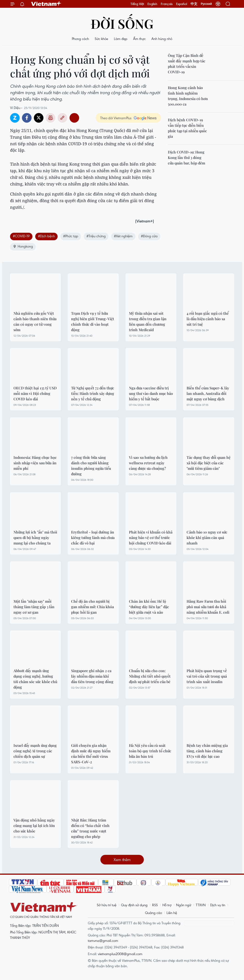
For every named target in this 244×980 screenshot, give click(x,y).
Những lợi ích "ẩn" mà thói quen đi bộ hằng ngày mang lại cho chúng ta (35, 538)
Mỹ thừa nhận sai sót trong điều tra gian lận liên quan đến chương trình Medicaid (148, 321)
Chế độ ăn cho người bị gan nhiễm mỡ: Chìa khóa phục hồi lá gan (93, 607)
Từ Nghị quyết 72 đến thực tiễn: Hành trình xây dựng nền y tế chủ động (93, 393)
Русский (206, 4)
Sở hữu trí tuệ (107, 905)
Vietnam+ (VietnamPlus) (46, 4)
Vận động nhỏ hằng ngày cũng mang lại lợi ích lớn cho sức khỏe (34, 825)
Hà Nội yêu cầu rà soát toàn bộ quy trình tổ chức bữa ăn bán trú (150, 751)
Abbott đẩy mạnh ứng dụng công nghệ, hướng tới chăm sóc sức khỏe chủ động (35, 679)
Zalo (15, 118)
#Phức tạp (71, 236)
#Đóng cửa (149, 236)
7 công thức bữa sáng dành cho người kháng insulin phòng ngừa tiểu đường (91, 466)
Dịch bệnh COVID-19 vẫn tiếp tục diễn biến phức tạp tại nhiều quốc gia (187, 128)
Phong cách (80, 39)
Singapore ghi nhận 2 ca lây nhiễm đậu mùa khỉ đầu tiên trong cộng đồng (92, 676)
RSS (155, 905)
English (152, 4)
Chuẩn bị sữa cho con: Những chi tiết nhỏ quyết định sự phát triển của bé (150, 676)
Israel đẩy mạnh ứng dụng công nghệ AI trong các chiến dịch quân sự (35, 751)
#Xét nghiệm (123, 236)
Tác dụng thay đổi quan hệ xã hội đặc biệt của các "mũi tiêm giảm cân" (209, 463)
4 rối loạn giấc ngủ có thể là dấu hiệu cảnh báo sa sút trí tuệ (208, 319)
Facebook (27, 118)
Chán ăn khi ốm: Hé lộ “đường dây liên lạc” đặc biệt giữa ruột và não (149, 607)
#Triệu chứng (96, 236)
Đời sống (122, 23)
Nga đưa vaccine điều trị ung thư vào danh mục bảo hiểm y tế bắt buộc (151, 393)
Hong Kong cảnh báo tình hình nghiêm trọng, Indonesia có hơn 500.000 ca (188, 96)
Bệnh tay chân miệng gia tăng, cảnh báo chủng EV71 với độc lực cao (207, 751)
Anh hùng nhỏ (162, 39)
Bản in (51, 118)
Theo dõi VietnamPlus (116, 118)
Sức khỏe (101, 39)
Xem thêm (122, 860)
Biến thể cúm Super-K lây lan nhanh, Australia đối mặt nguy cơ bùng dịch (208, 393)
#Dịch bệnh (46, 236)
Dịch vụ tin (218, 905)
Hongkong (23, 246)
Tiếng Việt (137, 4)
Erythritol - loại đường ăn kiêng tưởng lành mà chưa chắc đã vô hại (93, 538)
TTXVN (201, 905)
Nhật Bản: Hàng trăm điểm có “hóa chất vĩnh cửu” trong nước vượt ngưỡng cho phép (90, 828)
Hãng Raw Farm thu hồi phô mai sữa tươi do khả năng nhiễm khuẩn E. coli (208, 607)
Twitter (39, 118)
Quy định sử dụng (134, 905)
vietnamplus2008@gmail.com (120, 954)
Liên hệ (172, 913)
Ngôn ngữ (184, 905)
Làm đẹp (121, 39)
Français (167, 4)
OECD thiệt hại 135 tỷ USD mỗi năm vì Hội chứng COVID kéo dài (35, 393)
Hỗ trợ (167, 905)
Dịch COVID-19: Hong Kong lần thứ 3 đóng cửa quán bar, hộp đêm (186, 157)
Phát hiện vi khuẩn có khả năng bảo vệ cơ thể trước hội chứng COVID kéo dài (151, 538)
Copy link (62, 118)
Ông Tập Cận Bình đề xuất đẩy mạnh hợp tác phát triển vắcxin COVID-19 (187, 64)
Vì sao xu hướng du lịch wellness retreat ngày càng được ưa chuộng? (148, 463)
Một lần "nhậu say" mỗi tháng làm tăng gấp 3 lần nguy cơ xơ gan (34, 607)
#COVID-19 (21, 236)
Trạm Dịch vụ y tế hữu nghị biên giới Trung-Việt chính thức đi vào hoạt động (93, 321)
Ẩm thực (139, 39)
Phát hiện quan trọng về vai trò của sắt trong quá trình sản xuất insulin (207, 676)
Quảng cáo (153, 913)
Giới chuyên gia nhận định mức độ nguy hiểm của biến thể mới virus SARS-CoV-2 (91, 754)
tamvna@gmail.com (103, 940)
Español (182, 4)
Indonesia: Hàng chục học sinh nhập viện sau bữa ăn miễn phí (35, 463)
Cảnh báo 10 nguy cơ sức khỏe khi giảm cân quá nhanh (207, 538)
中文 (194, 4)
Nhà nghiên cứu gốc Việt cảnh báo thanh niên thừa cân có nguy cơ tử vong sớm (35, 321)
